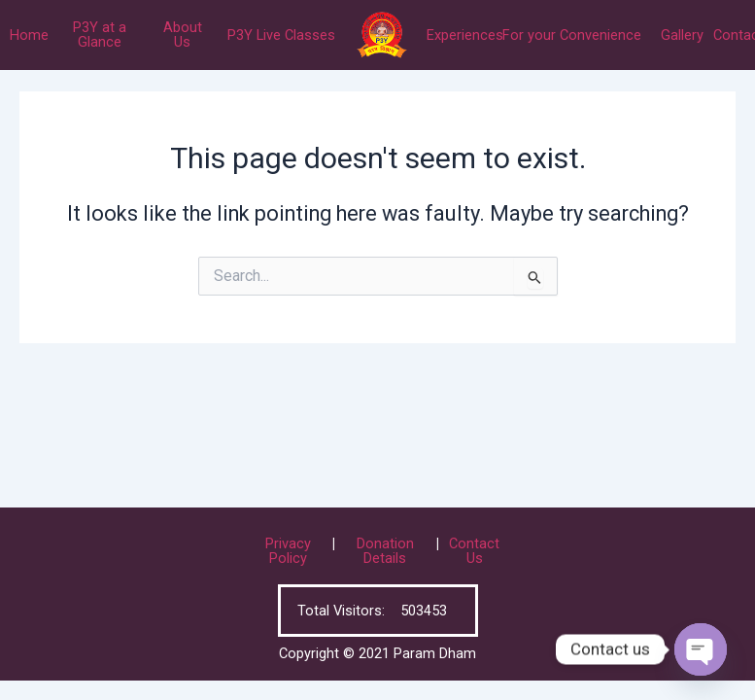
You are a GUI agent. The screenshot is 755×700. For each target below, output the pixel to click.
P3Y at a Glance (100, 35)
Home (29, 35)
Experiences (465, 35)
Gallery (682, 35)
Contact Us (474, 551)
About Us (183, 35)
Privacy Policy (288, 551)
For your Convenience (572, 35)
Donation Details (385, 551)
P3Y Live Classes (281, 35)
